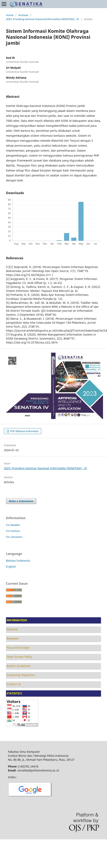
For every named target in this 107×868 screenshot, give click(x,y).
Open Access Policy (19, 657)
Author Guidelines (19, 666)
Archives (23, 15)
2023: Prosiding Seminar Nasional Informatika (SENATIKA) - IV (42, 19)
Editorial (12, 629)
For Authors (13, 531)
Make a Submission (21, 501)
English (11, 567)
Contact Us (14, 684)
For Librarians (14, 537)
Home (10, 15)
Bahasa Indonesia (18, 561)
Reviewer (13, 638)
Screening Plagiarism (21, 675)
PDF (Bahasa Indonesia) (24, 431)
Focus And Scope (18, 648)
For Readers (13, 525)
